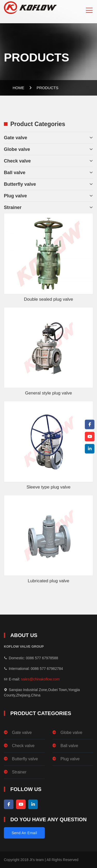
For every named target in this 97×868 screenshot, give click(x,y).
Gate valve (16, 138)
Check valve (17, 161)
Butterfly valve (20, 184)
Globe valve (17, 149)
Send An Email (24, 833)
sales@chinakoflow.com (40, 679)
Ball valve (15, 173)
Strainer (13, 207)
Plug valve (15, 196)
